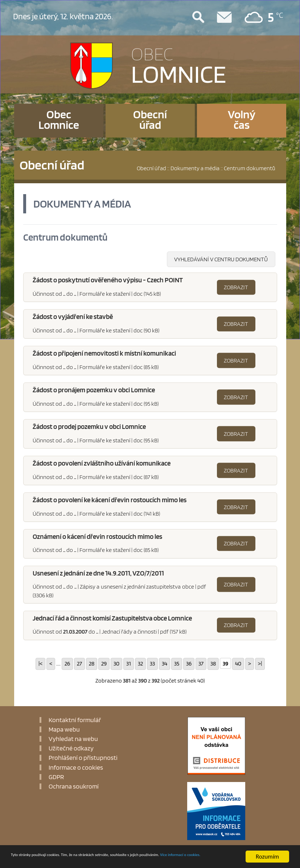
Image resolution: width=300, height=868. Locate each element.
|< (40, 664)
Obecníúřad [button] (150, 119)
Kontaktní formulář (75, 720)
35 (177, 664)
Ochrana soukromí (74, 787)
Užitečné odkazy (71, 749)
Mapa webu (64, 729)
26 (67, 664)
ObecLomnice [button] (59, 119)
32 (140, 664)
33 (152, 664)
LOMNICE (179, 64)
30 (116, 664)
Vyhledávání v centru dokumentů (221, 259)
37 (201, 664)
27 (79, 664)
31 (129, 664)
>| (260, 664)
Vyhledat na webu (73, 739)
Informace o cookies (76, 767)
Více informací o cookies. (42, 861)
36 (189, 664)
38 (213, 664)
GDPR (56, 777)
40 (238, 664)
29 (104, 664)
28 (92, 664)
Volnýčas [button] (242, 119)
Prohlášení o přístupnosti (83, 758)
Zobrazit (236, 287)
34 (165, 664)
